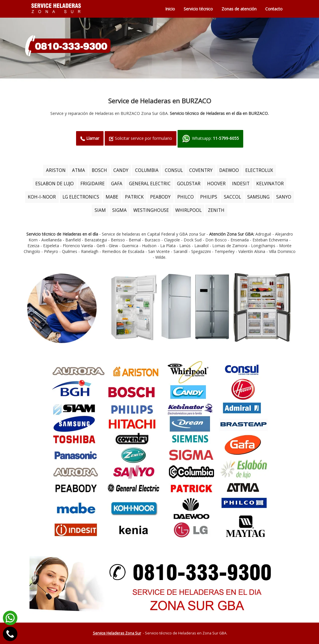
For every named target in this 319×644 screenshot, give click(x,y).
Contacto (274, 9)
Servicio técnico (198, 9)
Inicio (170, 9)
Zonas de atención (239, 9)
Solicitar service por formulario (141, 138)
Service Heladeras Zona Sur (117, 633)
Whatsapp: (210, 139)
